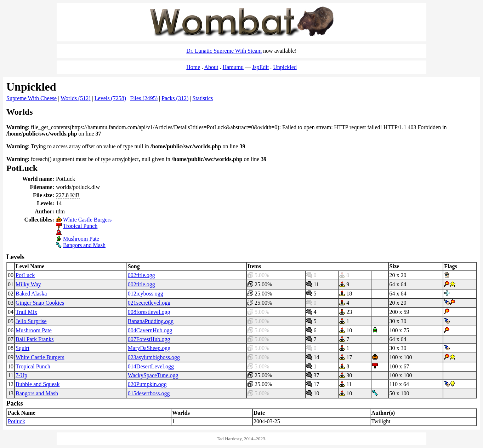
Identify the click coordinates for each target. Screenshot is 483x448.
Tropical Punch (80, 226)
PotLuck (25, 275)
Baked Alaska (31, 294)
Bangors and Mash (84, 245)
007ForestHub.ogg (149, 339)
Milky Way (28, 284)
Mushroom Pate (81, 239)
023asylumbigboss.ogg (154, 357)
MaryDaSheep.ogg (149, 348)
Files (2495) (144, 98)
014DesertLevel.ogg (151, 366)
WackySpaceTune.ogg (153, 375)
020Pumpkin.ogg (147, 384)
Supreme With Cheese (32, 98)
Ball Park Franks (35, 339)
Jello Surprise (31, 321)
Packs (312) (175, 98)
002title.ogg (141, 275)
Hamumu (233, 67)
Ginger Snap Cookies (40, 303)
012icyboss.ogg (146, 294)
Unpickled (285, 67)
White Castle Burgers (87, 220)
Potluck (16, 421)
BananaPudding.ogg (151, 321)
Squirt (22, 348)
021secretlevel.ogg (149, 303)
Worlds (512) (75, 98)
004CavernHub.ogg (150, 330)
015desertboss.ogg (149, 393)
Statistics (203, 98)
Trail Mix (26, 312)
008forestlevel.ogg (149, 312)
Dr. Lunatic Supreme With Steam (224, 51)
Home (193, 67)
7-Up (21, 375)
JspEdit (260, 67)
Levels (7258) (110, 98)
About (211, 67)
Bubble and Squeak (38, 384)
